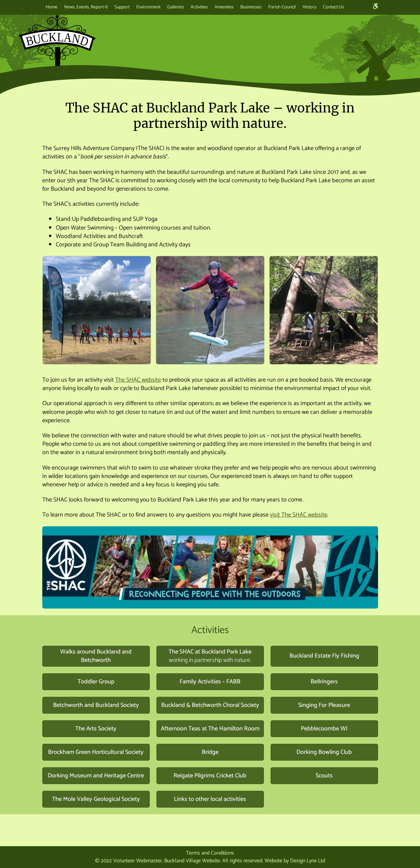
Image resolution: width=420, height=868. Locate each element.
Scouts (324, 776)
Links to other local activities (210, 799)
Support (122, 7)
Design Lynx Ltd (308, 861)
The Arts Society (96, 729)
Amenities (224, 7)
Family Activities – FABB (210, 682)
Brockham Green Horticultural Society (96, 752)
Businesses (251, 7)
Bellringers (324, 682)
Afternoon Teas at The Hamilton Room (210, 729)
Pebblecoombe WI (324, 729)
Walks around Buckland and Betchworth (96, 656)
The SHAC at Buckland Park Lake (210, 656)
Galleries (176, 7)
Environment (148, 7)
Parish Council (282, 7)
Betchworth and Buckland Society (96, 705)
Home (52, 7)
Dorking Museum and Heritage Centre (96, 776)
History (309, 7)
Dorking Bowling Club (324, 752)
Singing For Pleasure (324, 705)
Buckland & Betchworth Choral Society (210, 705)
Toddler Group (96, 682)
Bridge (210, 752)
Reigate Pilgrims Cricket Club (210, 776)
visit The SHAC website (299, 515)
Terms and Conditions (210, 853)
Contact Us (334, 7)
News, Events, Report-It (86, 7)
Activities (199, 7)
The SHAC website (138, 380)
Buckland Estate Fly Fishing (324, 656)
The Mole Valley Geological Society (96, 799)
